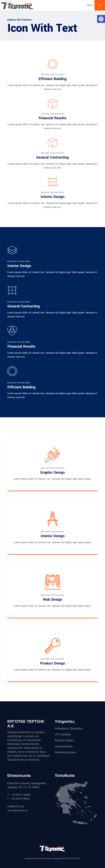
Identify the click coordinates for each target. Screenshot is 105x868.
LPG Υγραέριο (63, 734)
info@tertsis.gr (16, 806)
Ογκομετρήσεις (64, 746)
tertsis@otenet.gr (17, 810)
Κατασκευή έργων (66, 752)
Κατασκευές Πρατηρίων (69, 728)
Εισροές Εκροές (64, 740)
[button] (101, 19)
